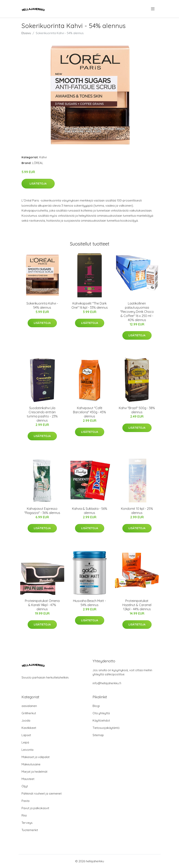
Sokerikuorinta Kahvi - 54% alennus (42, 305)
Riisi (24, 815)
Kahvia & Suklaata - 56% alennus (90, 511)
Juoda (26, 720)
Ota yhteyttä (101, 713)
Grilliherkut (29, 713)
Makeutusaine (31, 764)
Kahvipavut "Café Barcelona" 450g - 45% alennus (89, 412)
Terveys (27, 823)
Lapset (26, 735)
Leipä (25, 742)
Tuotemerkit (30, 830)
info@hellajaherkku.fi (107, 683)
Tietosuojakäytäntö (106, 728)
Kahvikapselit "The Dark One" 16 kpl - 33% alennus (90, 305)
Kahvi (43, 157)
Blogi (96, 706)
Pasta (25, 801)
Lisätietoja (38, 184)
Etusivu (26, 33)
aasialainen (29, 706)
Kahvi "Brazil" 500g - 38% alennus (137, 410)
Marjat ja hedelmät (34, 772)
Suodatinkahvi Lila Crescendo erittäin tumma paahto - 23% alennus (42, 414)
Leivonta (27, 750)
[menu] (153, 9)
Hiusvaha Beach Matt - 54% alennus (89, 603)
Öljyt (25, 786)
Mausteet (28, 779)
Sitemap (98, 735)
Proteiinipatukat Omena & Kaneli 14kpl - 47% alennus (42, 605)
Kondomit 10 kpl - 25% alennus (137, 511)
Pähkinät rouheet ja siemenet (42, 793)
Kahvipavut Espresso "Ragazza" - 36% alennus (42, 511)
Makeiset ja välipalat (36, 757)
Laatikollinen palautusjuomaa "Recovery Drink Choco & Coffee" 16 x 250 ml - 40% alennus (137, 312)
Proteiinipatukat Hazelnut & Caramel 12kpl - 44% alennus (137, 605)
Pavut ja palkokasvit (35, 808)
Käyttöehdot (101, 720)
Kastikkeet (29, 728)
